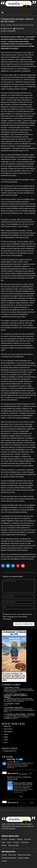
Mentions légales (23, 858)
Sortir (4, 842)
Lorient (6, 740)
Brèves (4, 845)
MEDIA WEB (12, 774)
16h (31, 774)
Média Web (7, 726)
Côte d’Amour (8, 729)
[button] (2, 12)
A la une (4, 839)
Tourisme (16, 842)
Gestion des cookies (24, 855)
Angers (6, 734)
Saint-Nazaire (8, 732)
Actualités (9, 25)
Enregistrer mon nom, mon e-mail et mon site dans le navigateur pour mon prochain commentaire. (17, 617)
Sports (9, 842)
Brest (5, 742)
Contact (4, 861)
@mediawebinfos (23, 774)
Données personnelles (9, 858)
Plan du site (12, 855)
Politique (20, 839)
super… (7, 705)
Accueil (3, 25)
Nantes (6, 737)
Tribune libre (25, 842)
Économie (28, 839)
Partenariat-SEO (13, 845)
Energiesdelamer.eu (10, 751)
